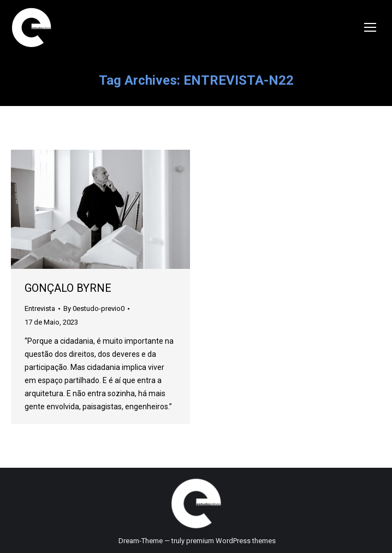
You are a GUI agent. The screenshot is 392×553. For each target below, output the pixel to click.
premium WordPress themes (231, 541)
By (94, 308)
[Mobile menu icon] (370, 27)
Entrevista (40, 308)
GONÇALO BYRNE (68, 288)
